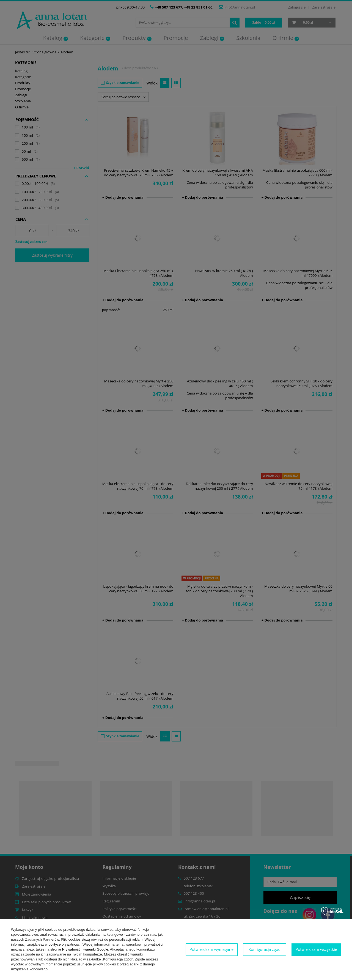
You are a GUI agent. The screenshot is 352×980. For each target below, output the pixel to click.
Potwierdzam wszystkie (316, 949)
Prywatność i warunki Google (85, 949)
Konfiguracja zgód (265, 949)
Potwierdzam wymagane (211, 949)
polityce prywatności (65, 944)
